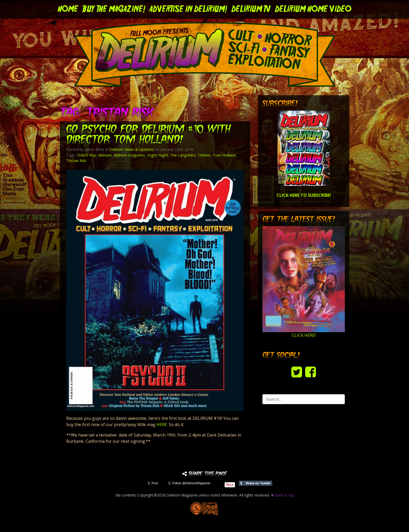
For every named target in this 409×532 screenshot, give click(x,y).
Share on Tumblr (255, 483)
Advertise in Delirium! (188, 9)
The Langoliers (183, 155)
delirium (105, 155)
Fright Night (158, 155)
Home (68, 9)
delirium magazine (129, 155)
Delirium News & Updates (132, 149)
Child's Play (86, 155)
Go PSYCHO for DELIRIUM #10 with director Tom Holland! (148, 135)
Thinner (204, 155)
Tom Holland (224, 155)
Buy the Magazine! (114, 9)
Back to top (282, 495)
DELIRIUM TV (251, 9)
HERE (162, 425)
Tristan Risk (76, 161)
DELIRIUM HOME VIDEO (313, 9)
